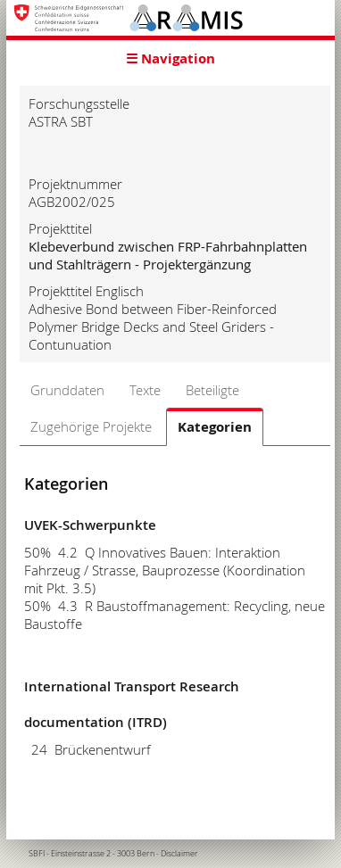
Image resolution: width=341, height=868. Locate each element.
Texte (145, 390)
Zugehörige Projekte (91, 426)
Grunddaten (67, 390)
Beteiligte (212, 390)
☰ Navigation (170, 58)
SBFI (37, 854)
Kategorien (215, 427)
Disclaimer (179, 854)
